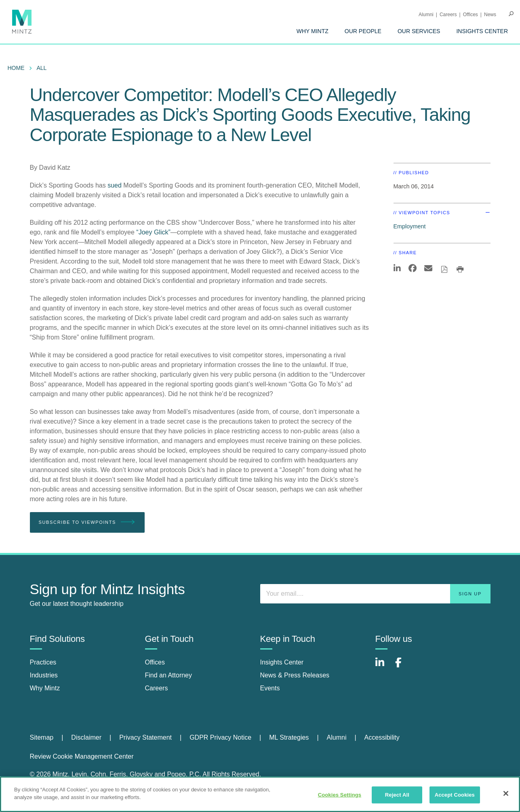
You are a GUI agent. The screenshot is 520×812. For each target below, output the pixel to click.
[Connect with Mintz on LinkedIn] (383, 667)
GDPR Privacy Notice (220, 737)
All (42, 68)
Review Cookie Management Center (82, 756)
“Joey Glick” (153, 232)
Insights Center (482, 31)
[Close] (506, 793)
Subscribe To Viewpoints (87, 522)
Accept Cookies (455, 795)
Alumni (426, 15)
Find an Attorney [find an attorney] (169, 675)
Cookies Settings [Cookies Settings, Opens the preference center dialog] (340, 795)
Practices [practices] (43, 662)
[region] (260, 794)
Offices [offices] (155, 662)
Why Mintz (313, 31)
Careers (448, 15)
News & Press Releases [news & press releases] (295, 675)
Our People (363, 31)
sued (115, 185)
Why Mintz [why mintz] (45, 688)
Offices (471, 15)
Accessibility (382, 737)
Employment (410, 226)
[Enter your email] (375, 594)
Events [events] (270, 688)
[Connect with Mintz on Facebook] (403, 667)
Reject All (397, 795)
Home (16, 68)
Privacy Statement (145, 737)
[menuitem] (313, 31)
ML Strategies (289, 737)
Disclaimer (86, 737)
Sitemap (42, 737)
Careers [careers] (157, 688)
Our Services (419, 31)
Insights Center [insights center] (282, 662)
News (490, 15)
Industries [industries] (44, 675)
